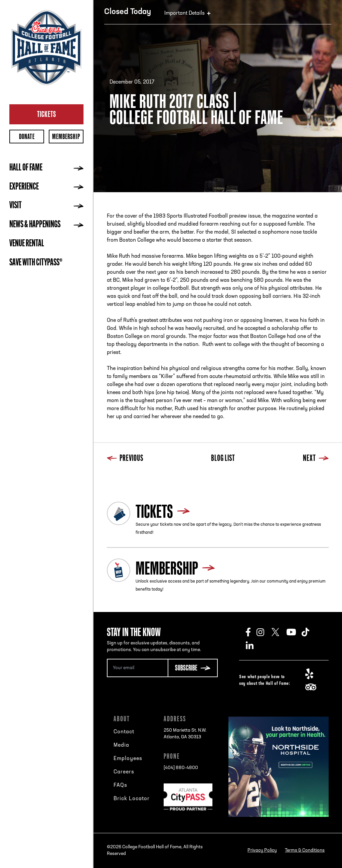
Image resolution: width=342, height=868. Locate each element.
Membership (66, 137)
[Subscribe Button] (193, 668)
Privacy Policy (262, 850)
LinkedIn (253, 645)
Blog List (223, 459)
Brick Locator (132, 799)
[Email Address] (137, 668)
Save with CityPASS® (36, 263)
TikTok (309, 632)
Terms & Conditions (305, 850)
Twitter (279, 632)
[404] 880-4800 (181, 768)
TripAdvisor (313, 687)
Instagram (264, 632)
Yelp (313, 674)
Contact (124, 732)
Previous (125, 459)
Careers (124, 772)
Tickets (47, 114)
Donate (27, 137)
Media (121, 745)
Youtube (294, 632)
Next (316, 459)
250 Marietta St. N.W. (185, 734)
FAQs (120, 785)
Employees (128, 759)
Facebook (251, 632)
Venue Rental (27, 244)
